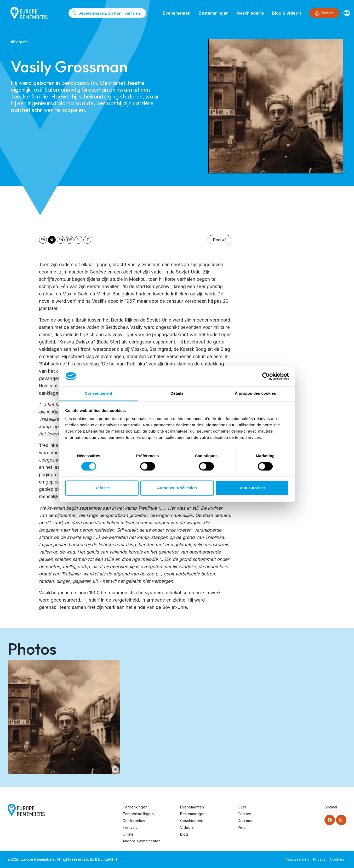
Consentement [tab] (98, 394)
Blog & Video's (287, 13)
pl (79, 240)
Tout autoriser (252, 488)
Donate (324, 13)
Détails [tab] (177, 394)
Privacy (319, 859)
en (61, 240)
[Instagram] (341, 820)
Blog (184, 834)
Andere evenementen (142, 841)
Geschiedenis (250, 13)
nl (52, 240)
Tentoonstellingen (138, 814)
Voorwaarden (297, 859)
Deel (219, 240)
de (70, 240)
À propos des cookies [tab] (255, 394)
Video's (187, 827)
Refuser (102, 488)
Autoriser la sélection (177, 488)
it (87, 240)
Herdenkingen (135, 807)
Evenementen (177, 13)
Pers (242, 827)
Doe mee (246, 821)
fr (43, 240)
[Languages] (347, 13)
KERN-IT (111, 859)
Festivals (130, 827)
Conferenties (134, 821)
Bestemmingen (214, 13)
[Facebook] (330, 820)
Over (242, 807)
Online (128, 834)
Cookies (337, 859)
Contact (244, 814)
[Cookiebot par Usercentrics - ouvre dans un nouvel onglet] (266, 376)
